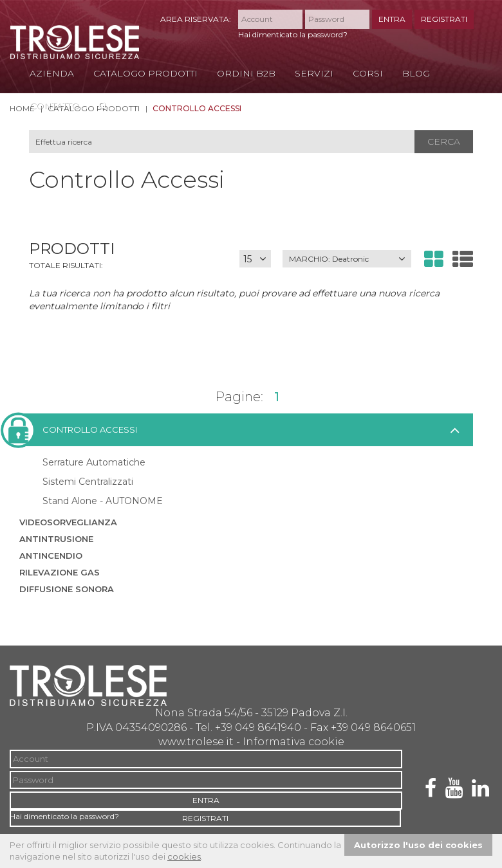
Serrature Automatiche (94, 462)
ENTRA (392, 19)
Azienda (52, 73)
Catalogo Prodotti (145, 73)
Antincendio (51, 556)
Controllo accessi (78, 430)
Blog (416, 73)
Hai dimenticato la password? (293, 34)
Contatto (54, 105)
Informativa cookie (293, 742)
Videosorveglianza (68, 522)
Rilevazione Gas (60, 572)
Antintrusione (56, 539)
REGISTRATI (444, 19)
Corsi (368, 73)
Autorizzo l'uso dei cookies (418, 845)
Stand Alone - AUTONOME (103, 501)
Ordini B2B (246, 73)
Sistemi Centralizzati (88, 482)
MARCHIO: (329, 259)
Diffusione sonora (67, 589)
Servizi (314, 73)
